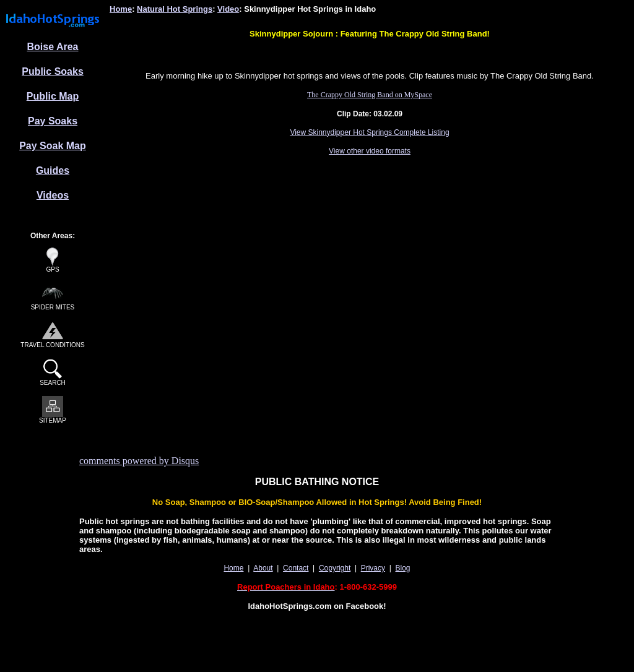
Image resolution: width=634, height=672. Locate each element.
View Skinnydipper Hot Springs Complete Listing (369, 132)
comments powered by (139, 461)
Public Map (53, 96)
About (263, 568)
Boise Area (53, 47)
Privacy (373, 568)
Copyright (335, 568)
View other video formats (370, 151)
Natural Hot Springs (175, 9)
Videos (53, 195)
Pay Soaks (53, 121)
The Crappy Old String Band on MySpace (370, 95)
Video (228, 9)
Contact (296, 568)
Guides (53, 170)
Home (121, 9)
